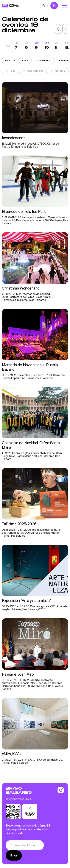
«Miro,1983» (12, 754)
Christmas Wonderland (21, 288)
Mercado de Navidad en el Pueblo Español (30, 367)
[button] (58, 29)
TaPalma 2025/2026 (19, 524)
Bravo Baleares (19, 791)
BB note (10, 61)
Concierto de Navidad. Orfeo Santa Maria (31, 445)
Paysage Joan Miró (18, 674)
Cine (25, 61)
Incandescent (14, 138)
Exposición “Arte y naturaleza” (26, 601)
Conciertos (43, 61)
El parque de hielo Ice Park (24, 211)
